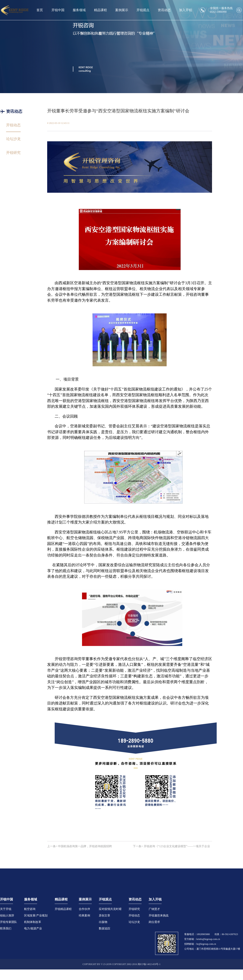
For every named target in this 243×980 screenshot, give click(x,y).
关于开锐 (6, 909)
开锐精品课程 (63, 909)
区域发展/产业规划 (36, 916)
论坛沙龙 (134, 922)
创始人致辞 (7, 916)
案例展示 (122, 10)
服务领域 (79, 10)
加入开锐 (185, 10)
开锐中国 (58, 10)
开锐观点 (143, 10)
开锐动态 (134, 916)
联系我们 (6, 928)
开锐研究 (134, 909)
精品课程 (100, 10)
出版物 (103, 922)
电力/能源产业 (33, 928)
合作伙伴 (84, 909)
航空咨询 (30, 909)
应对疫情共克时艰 (110, 909)
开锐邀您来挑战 (159, 916)
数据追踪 (104, 928)
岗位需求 (154, 922)
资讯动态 (164, 10)
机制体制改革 (33, 922)
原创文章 (104, 916)
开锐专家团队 (9, 922)
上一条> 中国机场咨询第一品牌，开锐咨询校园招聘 (79, 846)
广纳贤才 (154, 909)
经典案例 (84, 916)
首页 (40, 10)
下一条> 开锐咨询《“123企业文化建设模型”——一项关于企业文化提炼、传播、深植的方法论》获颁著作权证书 (171, 847)
